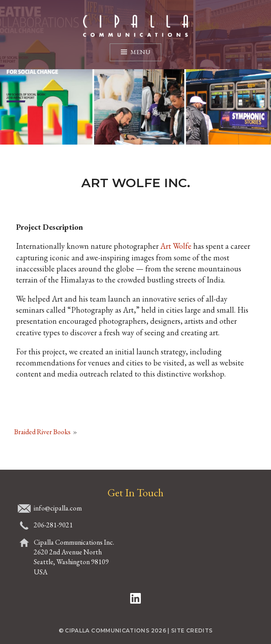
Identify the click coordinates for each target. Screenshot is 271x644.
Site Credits (192, 630)
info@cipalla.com (58, 508)
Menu (140, 52)
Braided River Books (42, 432)
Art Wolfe (176, 246)
